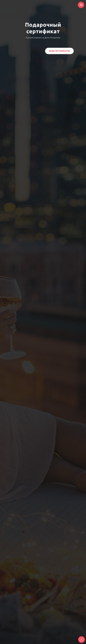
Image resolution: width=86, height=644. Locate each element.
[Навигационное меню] (81, 5)
